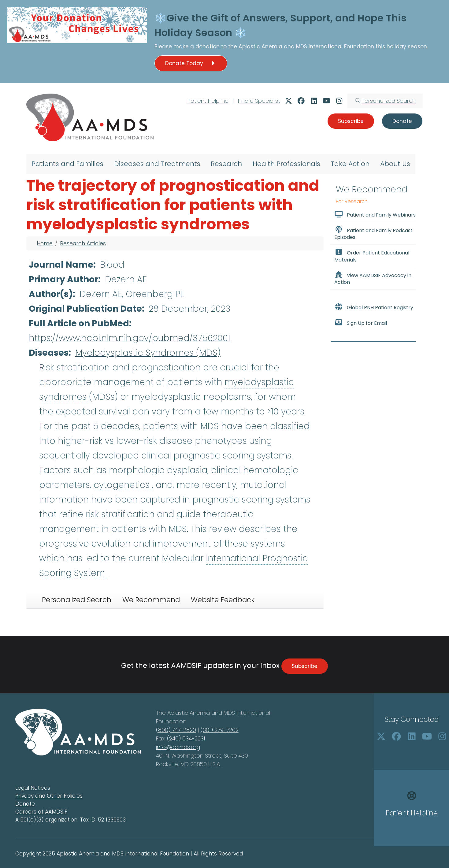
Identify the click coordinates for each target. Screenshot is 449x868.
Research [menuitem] (226, 164)
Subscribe (305, 666)
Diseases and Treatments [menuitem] (157, 164)
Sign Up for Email (361, 323)
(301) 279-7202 (220, 730)
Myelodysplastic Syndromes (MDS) (148, 353)
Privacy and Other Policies (49, 796)
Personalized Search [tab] (77, 600)
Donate (25, 804)
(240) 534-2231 (186, 738)
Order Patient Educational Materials (372, 256)
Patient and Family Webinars (375, 214)
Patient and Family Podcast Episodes (373, 233)
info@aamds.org (178, 747)
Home (45, 243)
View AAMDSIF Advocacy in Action (373, 278)
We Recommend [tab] (151, 600)
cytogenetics (123, 485)
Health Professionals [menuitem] (286, 164)
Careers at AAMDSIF (41, 812)
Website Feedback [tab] (223, 600)
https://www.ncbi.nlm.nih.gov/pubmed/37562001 (130, 338)
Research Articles (83, 243)
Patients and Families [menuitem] (67, 164)
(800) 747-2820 (176, 730)
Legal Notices (33, 788)
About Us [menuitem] (395, 164)
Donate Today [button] (191, 63)
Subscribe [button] (351, 121)
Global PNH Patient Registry (374, 307)
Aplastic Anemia (261, 46)
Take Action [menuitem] (350, 164)
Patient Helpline (208, 101)
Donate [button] (402, 121)
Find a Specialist (259, 101)
